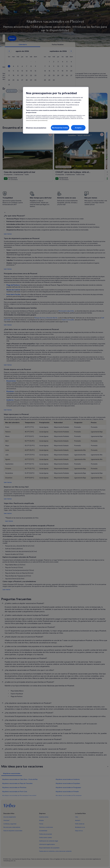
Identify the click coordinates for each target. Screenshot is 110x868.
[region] (56, 110)
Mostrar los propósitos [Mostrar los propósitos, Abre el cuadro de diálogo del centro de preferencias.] (36, 128)
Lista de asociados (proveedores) (37, 120)
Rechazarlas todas (60, 128)
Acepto (78, 128)
